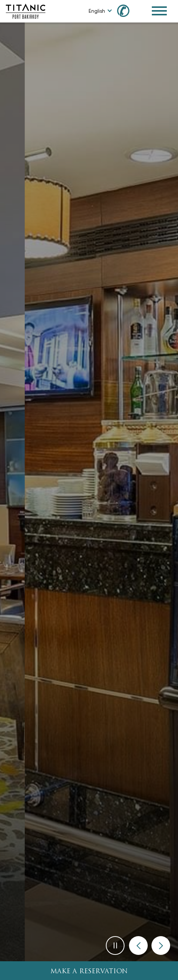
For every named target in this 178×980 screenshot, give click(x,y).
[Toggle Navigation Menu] (159, 11)
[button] (138, 946)
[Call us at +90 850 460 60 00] (128, 10)
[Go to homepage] (26, 11)
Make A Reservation (89, 972)
